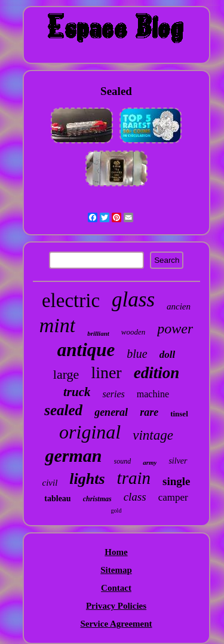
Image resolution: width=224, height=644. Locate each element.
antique (86, 350)
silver (178, 461)
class (135, 497)
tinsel (179, 414)
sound (123, 461)
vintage (153, 435)
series (113, 394)
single (176, 481)
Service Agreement (116, 624)
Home (116, 552)
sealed (63, 410)
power (175, 329)
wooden (133, 332)
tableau (57, 499)
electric (71, 300)
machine (153, 394)
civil (50, 483)
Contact (116, 588)
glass (133, 300)
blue (137, 354)
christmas (97, 499)
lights (87, 479)
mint (57, 325)
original (90, 432)
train (134, 478)
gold (116, 510)
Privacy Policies (116, 606)
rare (149, 412)
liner (106, 372)
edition (157, 373)
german (73, 456)
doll (167, 355)
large (66, 374)
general (111, 412)
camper (173, 497)
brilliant (98, 333)
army (150, 462)
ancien (179, 306)
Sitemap (116, 570)
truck (77, 392)
